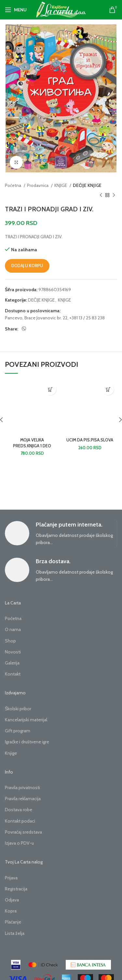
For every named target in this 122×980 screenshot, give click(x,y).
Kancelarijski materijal (26, 720)
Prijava (11, 878)
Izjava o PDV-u (19, 843)
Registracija (16, 889)
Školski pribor (18, 709)
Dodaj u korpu (27, 266)
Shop (10, 641)
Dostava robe (19, 810)
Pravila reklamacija (23, 799)
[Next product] (114, 195)
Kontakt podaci (20, 821)
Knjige (11, 753)
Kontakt (13, 674)
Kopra (11, 911)
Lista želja (15, 933)
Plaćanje (13, 922)
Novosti (13, 652)
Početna (14, 185)
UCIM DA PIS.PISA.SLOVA (90, 440)
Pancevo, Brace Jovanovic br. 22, (37, 318)
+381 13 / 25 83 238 (87, 318)
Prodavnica (38, 185)
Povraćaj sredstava (23, 832)
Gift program (18, 731)
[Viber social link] (24, 329)
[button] (51, 389)
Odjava (12, 900)
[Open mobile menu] (16, 10)
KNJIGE (61, 185)
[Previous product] (101, 195)
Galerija (12, 663)
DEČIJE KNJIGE (87, 185)
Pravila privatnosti (22, 788)
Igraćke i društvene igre (27, 742)
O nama (13, 629)
